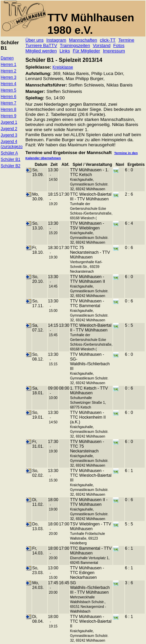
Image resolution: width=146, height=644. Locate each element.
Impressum (114, 51)
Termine (126, 40)
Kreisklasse (63, 67)
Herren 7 (8, 103)
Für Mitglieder (87, 51)
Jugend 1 (9, 122)
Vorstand (102, 45)
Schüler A (9, 153)
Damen (7, 58)
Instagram (56, 40)
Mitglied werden (41, 51)
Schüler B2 (11, 166)
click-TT (108, 40)
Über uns (35, 40)
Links (65, 51)
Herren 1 (8, 65)
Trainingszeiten (75, 45)
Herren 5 (8, 90)
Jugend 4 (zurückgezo (12, 144)
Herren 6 (8, 97)
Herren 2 (8, 71)
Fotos (119, 45)
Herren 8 (8, 109)
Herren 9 (8, 116)
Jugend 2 (9, 129)
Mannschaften (83, 40)
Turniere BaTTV (41, 45)
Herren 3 (8, 77)
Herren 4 (8, 84)
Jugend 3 (9, 135)
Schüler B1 (11, 159)
